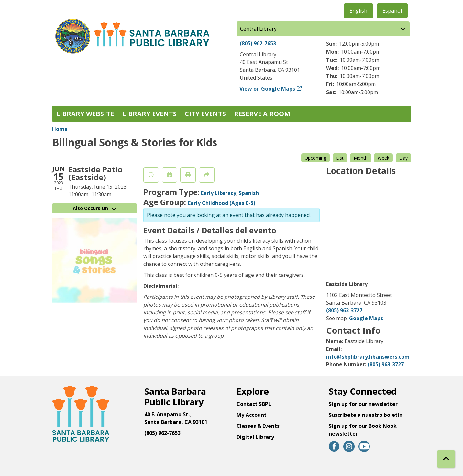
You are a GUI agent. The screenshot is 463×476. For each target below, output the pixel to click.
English (358, 11)
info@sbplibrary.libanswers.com (368, 357)
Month (361, 158)
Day (403, 158)
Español (392, 11)
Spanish (249, 193)
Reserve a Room (262, 114)
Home (60, 129)
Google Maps (366, 318)
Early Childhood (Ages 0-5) (222, 203)
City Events (205, 114)
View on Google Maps (267, 89)
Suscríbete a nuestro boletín (366, 415)
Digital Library (255, 437)
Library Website (85, 114)
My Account (252, 415)
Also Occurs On (94, 208)
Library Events (149, 114)
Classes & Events (258, 426)
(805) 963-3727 (344, 310)
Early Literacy (219, 193)
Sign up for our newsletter (363, 404)
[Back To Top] (446, 459)
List (340, 158)
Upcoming (315, 158)
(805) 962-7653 (258, 43)
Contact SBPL (254, 404)
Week (383, 158)
